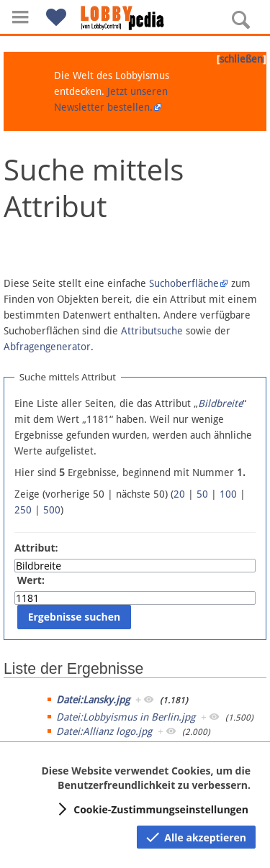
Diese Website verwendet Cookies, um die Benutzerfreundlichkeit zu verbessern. (146, 778)
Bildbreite (220, 403)
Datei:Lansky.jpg (93, 700)
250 (23, 510)
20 (179, 494)
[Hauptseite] (135, 18)
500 (52, 510)
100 (228, 494)
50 (202, 494)
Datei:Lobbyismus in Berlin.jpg (126, 717)
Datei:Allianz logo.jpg (104, 731)
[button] (20, 17)
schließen (241, 59)
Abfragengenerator (47, 347)
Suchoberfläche (184, 283)
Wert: (31, 580)
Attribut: (36, 548)
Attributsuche (152, 331)
